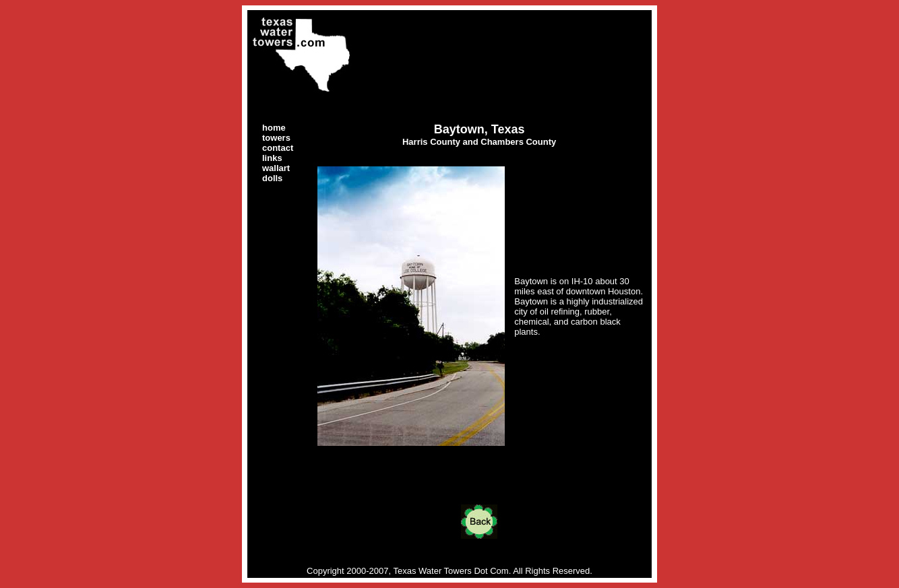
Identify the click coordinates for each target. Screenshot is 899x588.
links (272, 158)
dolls (272, 178)
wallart (276, 168)
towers (276, 138)
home (274, 128)
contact (278, 148)
